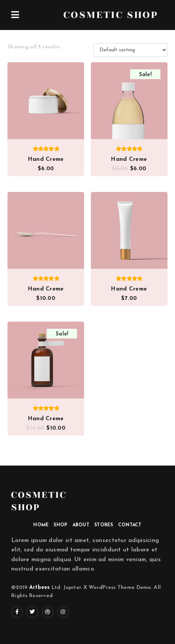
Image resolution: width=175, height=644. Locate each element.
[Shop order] (131, 50)
